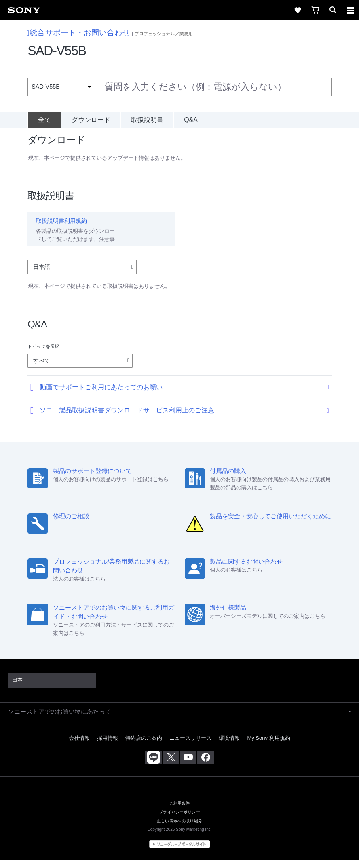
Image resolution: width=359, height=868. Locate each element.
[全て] (44, 120)
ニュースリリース (190, 745)
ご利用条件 (180, 811)
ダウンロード (91, 120)
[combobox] (179, 87)
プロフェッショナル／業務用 (164, 34)
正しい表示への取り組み (179, 829)
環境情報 (229, 745)
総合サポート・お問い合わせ (79, 33)
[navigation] (351, 10)
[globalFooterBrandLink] (179, 852)
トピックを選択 (43, 354)
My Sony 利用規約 (268, 745)
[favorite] (298, 10)
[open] (333, 10)
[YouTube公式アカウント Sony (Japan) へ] (188, 765)
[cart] (315, 10)
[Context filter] (62, 87)
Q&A (191, 120)
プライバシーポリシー (179, 820)
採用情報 (108, 745)
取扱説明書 (147, 120)
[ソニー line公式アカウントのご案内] (153, 765)
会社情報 (79, 745)
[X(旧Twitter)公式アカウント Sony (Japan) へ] (171, 765)
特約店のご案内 (144, 745)
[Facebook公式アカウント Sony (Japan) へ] (206, 765)
